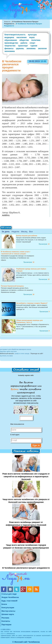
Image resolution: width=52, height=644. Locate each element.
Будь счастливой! (9, 601)
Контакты (6, 621)
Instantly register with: (26, 375)
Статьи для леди (9, 594)
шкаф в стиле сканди (22, 353)
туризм (34, 46)
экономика (10, 51)
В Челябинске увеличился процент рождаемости (26, 568)
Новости (7, 22)
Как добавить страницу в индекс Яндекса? (32, 303)
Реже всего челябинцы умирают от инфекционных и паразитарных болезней (26, 524)
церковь (20, 48)
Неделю (15, 231)
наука (32, 37)
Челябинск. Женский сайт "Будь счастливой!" (20, 11)
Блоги (4, 604)
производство (11, 43)
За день (6, 231)
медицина (9, 37)
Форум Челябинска (10, 597)
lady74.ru (4, 634)
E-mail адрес (15, 435)
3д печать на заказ (6, 356)
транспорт (23, 46)
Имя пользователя (17, 424)
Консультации (8, 608)
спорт (32, 43)
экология (42, 48)
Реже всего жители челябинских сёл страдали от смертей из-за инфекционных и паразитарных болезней (26, 477)
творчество (10, 46)
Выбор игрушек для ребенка (27, 236)
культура (32, 35)
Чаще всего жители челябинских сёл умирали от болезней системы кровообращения (26, 501)
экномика (31, 48)
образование (11, 40)
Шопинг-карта (8, 614)
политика (36, 40)
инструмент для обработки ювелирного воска (16, 349)
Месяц (24, 231)
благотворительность (15, 35)
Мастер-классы (8, 611)
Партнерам (6, 625)
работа (24, 43)
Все (31, 231)
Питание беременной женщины (12, 286)
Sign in (36, 445)
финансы (9, 48)
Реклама (5, 618)
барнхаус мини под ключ (8, 351)
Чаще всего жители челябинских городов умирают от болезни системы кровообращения (26, 546)
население (22, 37)
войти (15, 389)
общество (24, 40)
